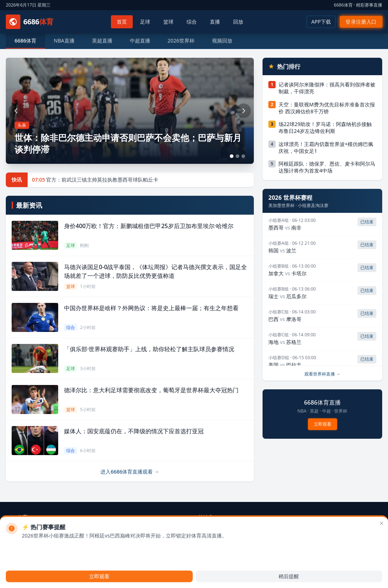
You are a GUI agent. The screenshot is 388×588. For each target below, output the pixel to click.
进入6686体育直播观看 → (130, 472)
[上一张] (16, 111)
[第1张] (232, 156)
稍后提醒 (289, 576)
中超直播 (140, 40)
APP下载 (321, 22)
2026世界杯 (181, 40)
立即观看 (322, 424)
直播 (215, 22)
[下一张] (244, 111)
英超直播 (102, 40)
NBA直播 (64, 40)
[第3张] (243, 156)
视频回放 (222, 40)
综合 (192, 22)
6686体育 (25, 40)
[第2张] (237, 156)
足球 (145, 22)
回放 (238, 22)
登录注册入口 (361, 22)
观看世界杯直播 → (322, 374)
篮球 (168, 22)
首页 (122, 22)
